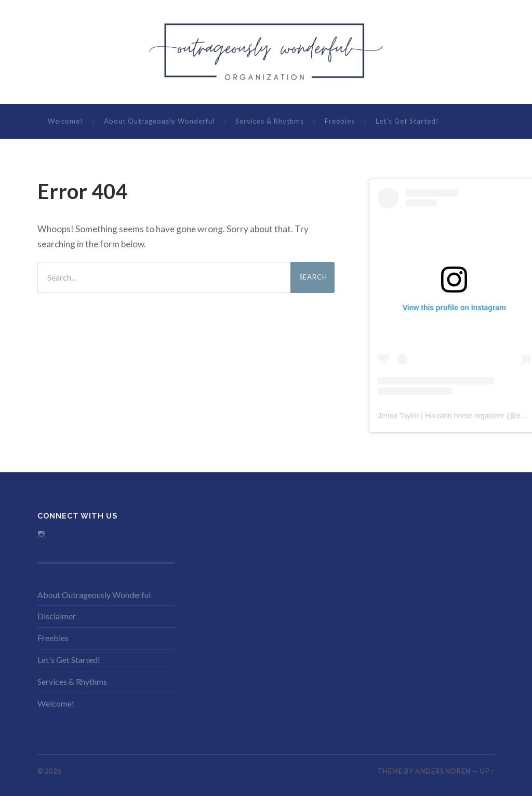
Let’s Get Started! (407, 121)
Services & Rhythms (270, 121)
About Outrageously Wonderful (159, 121)
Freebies (340, 121)
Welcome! (65, 121)
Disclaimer (57, 616)
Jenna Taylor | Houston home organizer (441, 416)
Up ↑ (487, 771)
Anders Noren (443, 771)
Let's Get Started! (69, 660)
